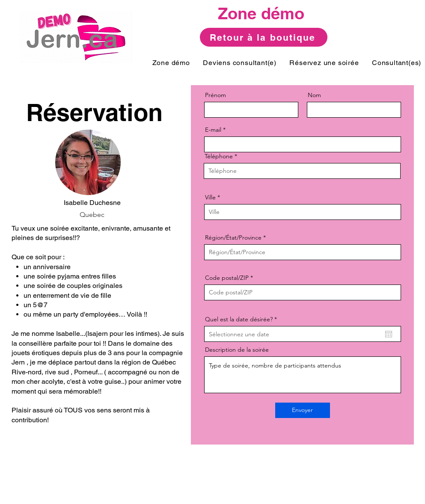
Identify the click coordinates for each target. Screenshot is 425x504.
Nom (314, 95)
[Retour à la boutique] (264, 37)
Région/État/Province (233, 237)
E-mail (213, 130)
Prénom (215, 95)
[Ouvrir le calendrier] (389, 334)
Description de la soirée (237, 350)
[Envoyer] (303, 410)
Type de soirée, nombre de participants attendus (303, 375)
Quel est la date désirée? (243, 319)
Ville (210, 197)
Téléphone (219, 156)
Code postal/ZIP (227, 278)
